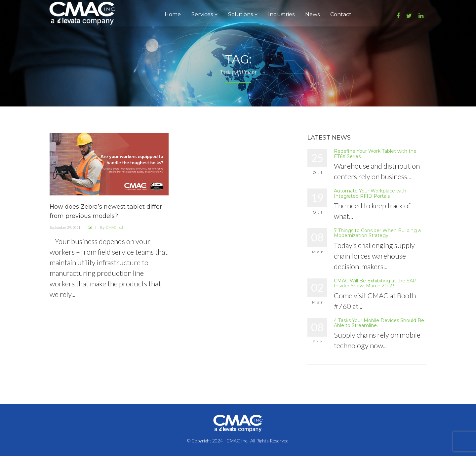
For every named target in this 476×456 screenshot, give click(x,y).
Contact (341, 14)
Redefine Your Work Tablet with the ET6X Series (375, 154)
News (312, 14)
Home (173, 14)
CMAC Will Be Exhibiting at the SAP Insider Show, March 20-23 (375, 283)
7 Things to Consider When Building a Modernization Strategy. (377, 233)
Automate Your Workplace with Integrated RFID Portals (370, 193)
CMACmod (115, 227)
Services (204, 14)
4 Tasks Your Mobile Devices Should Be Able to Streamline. (379, 323)
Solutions (243, 14)
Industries (281, 14)
